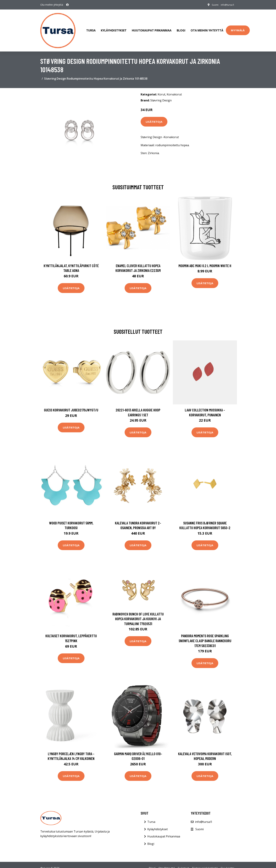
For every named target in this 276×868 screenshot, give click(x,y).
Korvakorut (174, 88)
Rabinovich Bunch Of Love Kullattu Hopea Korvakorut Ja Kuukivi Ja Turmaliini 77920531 (138, 612)
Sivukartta (228, 861)
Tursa (91, 27)
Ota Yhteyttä (167, 861)
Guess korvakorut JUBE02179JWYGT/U (71, 403)
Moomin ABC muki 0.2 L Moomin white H (205, 259)
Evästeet (183, 861)
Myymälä (238, 27)
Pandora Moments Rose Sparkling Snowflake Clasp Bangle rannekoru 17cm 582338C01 (205, 634)
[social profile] (67, 5)
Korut (161, 88)
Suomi (211, 5)
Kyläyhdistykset (114, 27)
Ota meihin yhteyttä (207, 27)
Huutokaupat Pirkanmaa (152, 27)
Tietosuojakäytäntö (205, 861)
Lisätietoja (154, 115)
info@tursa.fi (226, 5)
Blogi (181, 27)
